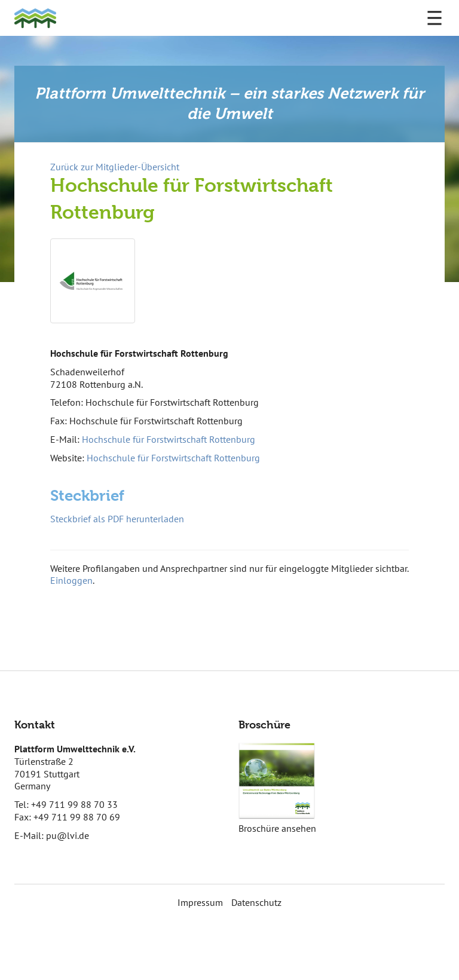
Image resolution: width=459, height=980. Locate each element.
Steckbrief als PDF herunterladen (117, 519)
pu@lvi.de (68, 835)
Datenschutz (256, 902)
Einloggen (71, 580)
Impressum (200, 902)
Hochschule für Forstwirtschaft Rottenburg (169, 439)
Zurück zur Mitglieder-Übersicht (115, 167)
